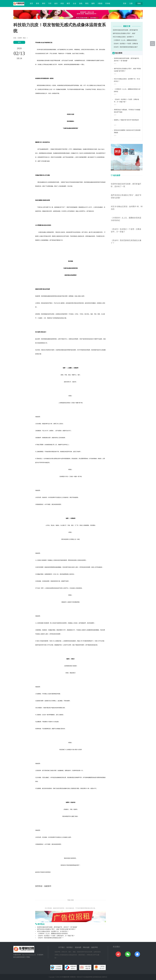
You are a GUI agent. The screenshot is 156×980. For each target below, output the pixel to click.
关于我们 (61, 947)
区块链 (108, 3)
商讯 (87, 3)
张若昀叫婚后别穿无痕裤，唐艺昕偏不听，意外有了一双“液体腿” (57, 927)
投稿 (139, 3)
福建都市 (48, 886)
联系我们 (70, 947)
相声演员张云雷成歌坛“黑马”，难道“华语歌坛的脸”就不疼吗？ (56, 929)
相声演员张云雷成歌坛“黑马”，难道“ (124, 33)
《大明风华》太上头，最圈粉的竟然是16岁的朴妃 (52, 934)
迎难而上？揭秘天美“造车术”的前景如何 (126, 120)
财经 (44, 3)
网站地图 (86, 947)
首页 (31, 3)
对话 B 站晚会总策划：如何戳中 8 (123, 37)
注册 (131, 3)
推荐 (115, 115)
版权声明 (95, 947)
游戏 (81, 3)
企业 (75, 3)
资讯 (38, 3)
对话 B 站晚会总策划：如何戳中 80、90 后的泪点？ (53, 931)
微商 (93, 3)
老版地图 (78, 947)
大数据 (100, 3)
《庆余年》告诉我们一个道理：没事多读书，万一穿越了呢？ (56, 936)
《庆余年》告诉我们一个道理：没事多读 (125, 44)
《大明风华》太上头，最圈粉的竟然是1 (125, 40)
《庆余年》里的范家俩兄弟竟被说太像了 (125, 47)
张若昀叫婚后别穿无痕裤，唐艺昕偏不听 (125, 30)
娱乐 (56, 3)
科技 (62, 3)
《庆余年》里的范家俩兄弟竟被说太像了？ (50, 938)
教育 (68, 3)
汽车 (50, 3)
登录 (125, 3)
